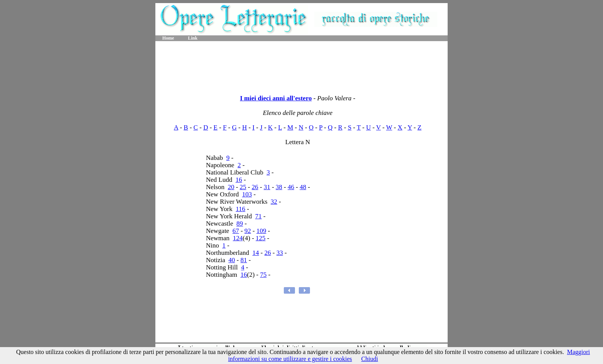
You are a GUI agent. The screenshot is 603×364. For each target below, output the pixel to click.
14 (256, 253)
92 (248, 231)
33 (280, 253)
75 (263, 275)
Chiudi (370, 359)
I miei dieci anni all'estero (276, 98)
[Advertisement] (301, 65)
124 (238, 238)
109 (262, 231)
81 (244, 260)
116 (241, 209)
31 (267, 187)
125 (261, 238)
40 (232, 260)
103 (247, 194)
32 (274, 202)
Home (168, 38)
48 (303, 187)
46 (291, 187)
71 (258, 216)
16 (239, 180)
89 (240, 224)
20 (231, 187)
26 (255, 187)
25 (243, 187)
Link (193, 38)
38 (279, 187)
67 (236, 231)
